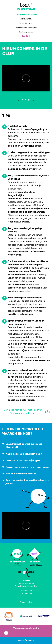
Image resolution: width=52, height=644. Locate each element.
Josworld (30, 640)
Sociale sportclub (26, 32)
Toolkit (26, 36)
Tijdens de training (26, 23)
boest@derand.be (29, 586)
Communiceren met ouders (26, 28)
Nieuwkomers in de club (27, 14)
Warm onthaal (26, 19)
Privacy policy (26, 602)
